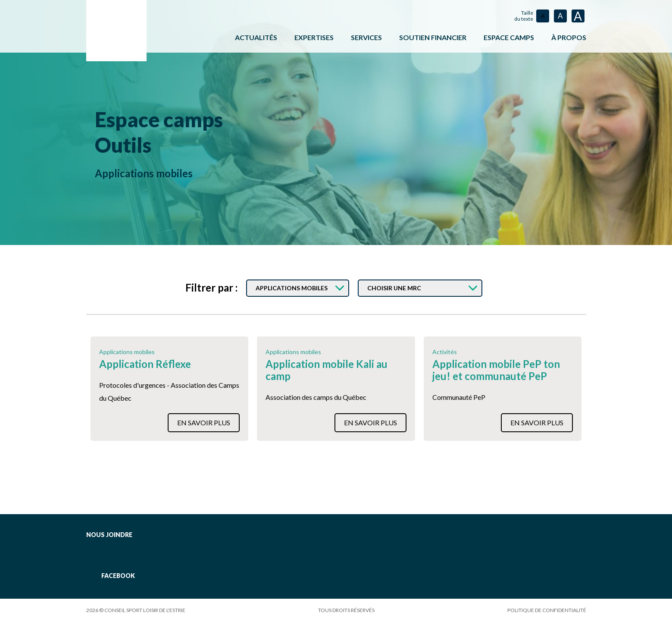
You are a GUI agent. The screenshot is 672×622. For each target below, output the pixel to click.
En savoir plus (204, 423)
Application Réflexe (145, 364)
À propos (569, 37)
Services (366, 37)
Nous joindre (109, 535)
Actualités (256, 37)
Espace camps (165, 119)
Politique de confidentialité (547, 610)
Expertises (314, 37)
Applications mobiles (144, 173)
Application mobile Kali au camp (327, 370)
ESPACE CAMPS (509, 37)
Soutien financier (433, 37)
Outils (126, 144)
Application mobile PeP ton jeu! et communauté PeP (496, 370)
